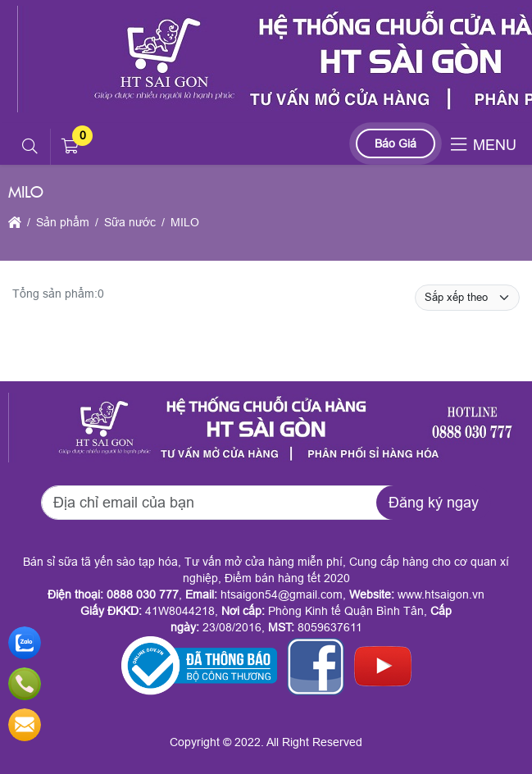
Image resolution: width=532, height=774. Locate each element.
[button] (31, 147)
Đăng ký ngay (434, 503)
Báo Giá (396, 143)
